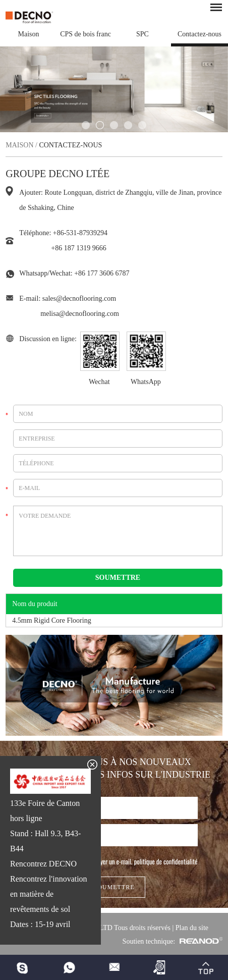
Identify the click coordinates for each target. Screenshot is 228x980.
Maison (29, 34)
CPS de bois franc (85, 34)
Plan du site (192, 928)
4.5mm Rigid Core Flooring (51, 620)
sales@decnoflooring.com (79, 298)
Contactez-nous (199, 34)
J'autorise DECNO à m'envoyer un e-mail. (114, 861)
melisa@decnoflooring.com (80, 314)
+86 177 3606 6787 (102, 273)
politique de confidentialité (166, 861)
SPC (142, 34)
